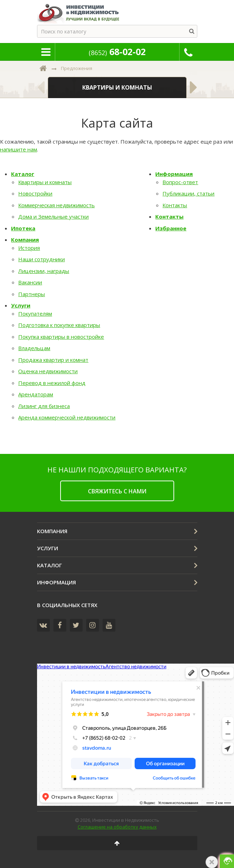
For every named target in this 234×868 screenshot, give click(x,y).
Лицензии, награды (44, 271)
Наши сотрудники (41, 259)
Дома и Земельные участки (53, 216)
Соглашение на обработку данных (117, 827)
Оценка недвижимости (48, 371)
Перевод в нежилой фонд (52, 383)
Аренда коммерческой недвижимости (67, 417)
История (29, 248)
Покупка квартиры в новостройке (61, 337)
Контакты (175, 205)
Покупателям (35, 314)
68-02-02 (117, 52)
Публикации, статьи (188, 193)
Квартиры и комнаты (45, 182)
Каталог (23, 174)
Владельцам (34, 348)
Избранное (171, 228)
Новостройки (35, 193)
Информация (174, 174)
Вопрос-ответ (180, 182)
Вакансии (30, 282)
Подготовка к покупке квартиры (59, 325)
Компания (25, 240)
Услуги (21, 305)
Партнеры (32, 294)
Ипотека (23, 228)
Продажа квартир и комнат (53, 360)
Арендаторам (36, 394)
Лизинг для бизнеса (44, 406)
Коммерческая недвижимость (56, 205)
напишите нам (19, 149)
